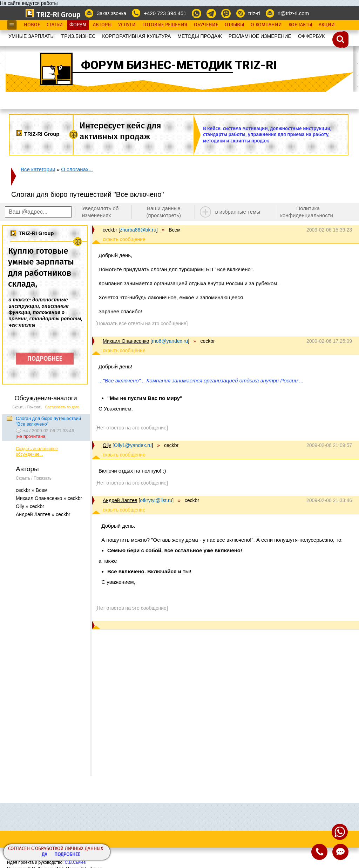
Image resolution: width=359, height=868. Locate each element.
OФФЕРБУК (311, 36)
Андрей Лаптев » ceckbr (43, 514)
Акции (327, 25)
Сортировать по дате (62, 407)
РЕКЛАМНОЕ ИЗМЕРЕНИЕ (260, 36)
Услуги (127, 25)
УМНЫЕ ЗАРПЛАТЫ (32, 36)
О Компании (266, 25)
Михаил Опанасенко (126, 341)
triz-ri (254, 13)
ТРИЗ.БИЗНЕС (79, 36)
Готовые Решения (165, 25)
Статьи (55, 25)
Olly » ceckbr (30, 506)
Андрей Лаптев (120, 500)
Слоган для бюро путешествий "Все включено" (48, 421)
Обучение (206, 25)
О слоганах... (77, 169)
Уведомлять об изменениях (100, 212)
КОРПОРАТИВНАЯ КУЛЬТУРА (136, 36)
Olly (107, 445)
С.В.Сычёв (75, 862)
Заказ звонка (111, 13)
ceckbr (110, 230)
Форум (78, 25)
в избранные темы (238, 212)
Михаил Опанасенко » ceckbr (49, 498)
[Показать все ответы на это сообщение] (141, 323)
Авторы (102, 25)
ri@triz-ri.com (293, 13)
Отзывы (234, 25)
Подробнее (67, 855)
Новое (32, 25)
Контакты (300, 25)
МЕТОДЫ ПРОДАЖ (200, 36)
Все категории (38, 169)
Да (45, 855)
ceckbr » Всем (32, 490)
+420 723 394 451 (165, 13)
